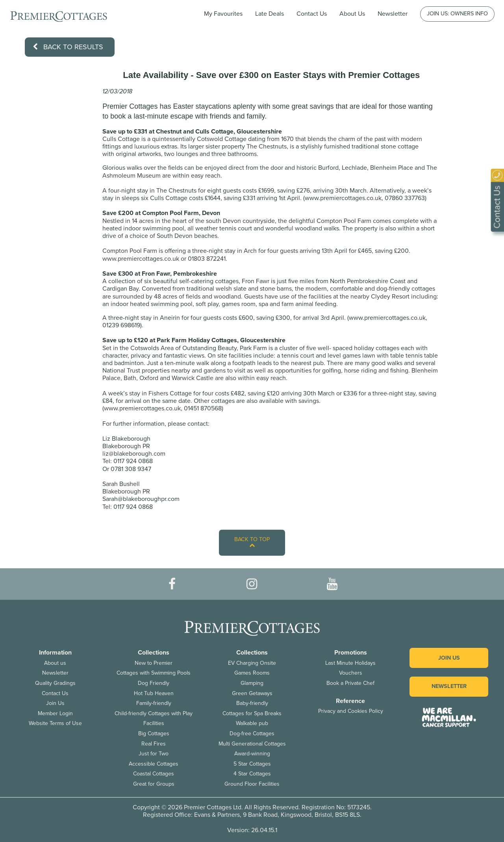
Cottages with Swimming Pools (154, 673)
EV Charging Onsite (252, 663)
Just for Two (154, 754)
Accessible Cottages (154, 764)
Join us (449, 658)
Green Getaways (252, 693)
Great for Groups (154, 784)
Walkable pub (252, 723)
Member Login (55, 713)
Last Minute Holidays (350, 663)
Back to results (68, 47)
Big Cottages (154, 734)
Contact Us (312, 14)
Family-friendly (154, 703)
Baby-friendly (252, 703)
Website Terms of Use (55, 723)
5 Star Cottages (252, 764)
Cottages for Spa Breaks (252, 713)
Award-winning (252, 754)
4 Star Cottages (252, 774)
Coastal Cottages (154, 774)
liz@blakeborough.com (134, 454)
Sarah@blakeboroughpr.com (141, 499)
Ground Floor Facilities (252, 784)
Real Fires (154, 744)
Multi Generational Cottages (252, 744)
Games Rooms (252, 673)
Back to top (252, 542)
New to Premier (154, 663)
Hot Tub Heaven (154, 693)
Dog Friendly (154, 683)
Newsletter (55, 673)
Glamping (252, 683)
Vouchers (351, 673)
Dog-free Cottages (252, 734)
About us (55, 663)
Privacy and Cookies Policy (351, 711)
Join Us (55, 703)
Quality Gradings (55, 683)
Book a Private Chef (350, 683)
